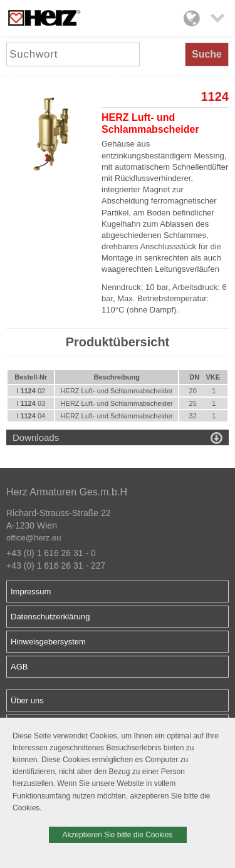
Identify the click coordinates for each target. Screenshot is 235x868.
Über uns (27, 700)
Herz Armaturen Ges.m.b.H (67, 492)
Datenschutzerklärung (50, 617)
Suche (207, 54)
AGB (19, 667)
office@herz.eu (34, 538)
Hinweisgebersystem (48, 642)
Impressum (31, 592)
